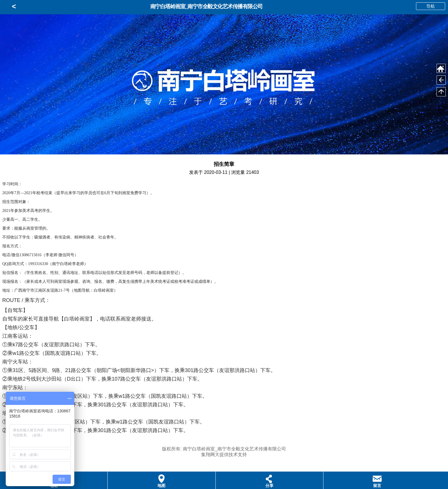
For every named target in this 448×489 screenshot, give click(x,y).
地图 (161, 486)
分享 (269, 486)
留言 (377, 486)
